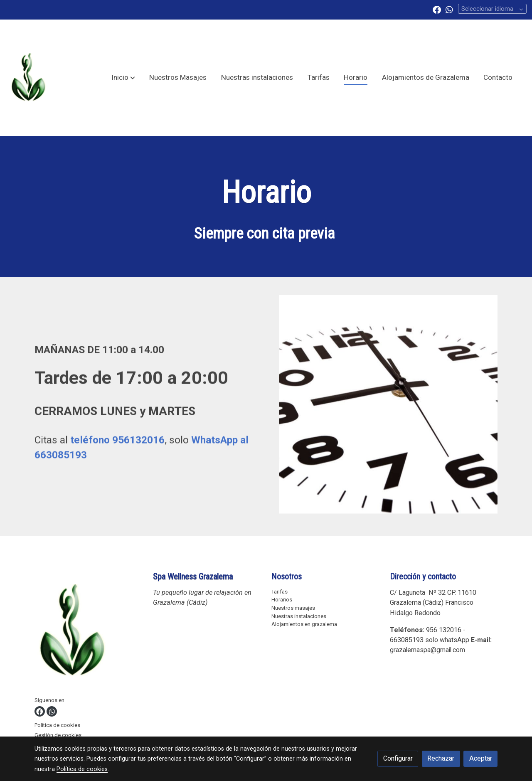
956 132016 (444, 630)
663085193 (407, 640)
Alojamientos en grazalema (304, 624)
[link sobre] (89, 633)
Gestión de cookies (58, 735)
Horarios (282, 600)
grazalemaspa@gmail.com (427, 650)
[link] (28, 78)
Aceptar (481, 758)
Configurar (398, 758)
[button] (123, 78)
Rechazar (441, 758)
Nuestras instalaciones (299, 616)
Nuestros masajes (293, 608)
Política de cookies (57, 725)
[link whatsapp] (449, 9)
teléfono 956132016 (117, 445)
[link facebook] (437, 9)
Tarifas (280, 592)
